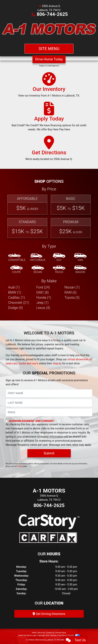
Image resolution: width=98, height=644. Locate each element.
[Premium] (71, 228)
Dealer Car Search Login (27, 635)
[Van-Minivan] (80, 257)
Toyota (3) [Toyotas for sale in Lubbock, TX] (72, 297)
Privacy (20, 466)
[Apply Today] (49, 118)
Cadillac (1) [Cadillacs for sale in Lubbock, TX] (17, 297)
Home (34, 633)
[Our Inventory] (49, 86)
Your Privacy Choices (69, 635)
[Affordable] (27, 205)
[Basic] (71, 205)
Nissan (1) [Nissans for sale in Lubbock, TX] (72, 287)
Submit (49, 453)
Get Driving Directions (49, 614)
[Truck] (59, 270)
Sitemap (54, 635)
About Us (41, 633)
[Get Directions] (49, 150)
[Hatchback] (38, 257)
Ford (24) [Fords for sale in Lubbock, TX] (43, 287)
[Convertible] (17, 257)
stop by (57, 363)
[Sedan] (38, 270)
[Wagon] (80, 270)
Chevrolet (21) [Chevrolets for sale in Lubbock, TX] (19, 303)
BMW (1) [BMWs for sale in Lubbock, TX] (15, 292)
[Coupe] (17, 270)
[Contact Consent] (7, 421)
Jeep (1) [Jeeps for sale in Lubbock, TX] (42, 303)
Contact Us (50, 633)
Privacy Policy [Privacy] (61, 633)
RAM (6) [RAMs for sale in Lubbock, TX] (71, 292)
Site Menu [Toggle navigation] (49, 49)
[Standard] (27, 228)
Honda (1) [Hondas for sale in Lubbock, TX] (44, 297)
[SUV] (59, 257)
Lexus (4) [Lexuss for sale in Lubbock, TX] (43, 308)
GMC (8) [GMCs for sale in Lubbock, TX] (42, 292)
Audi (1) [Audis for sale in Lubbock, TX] (14, 287)
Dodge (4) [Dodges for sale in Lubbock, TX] (15, 308)
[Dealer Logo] (49, 30)
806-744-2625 (52, 14)
